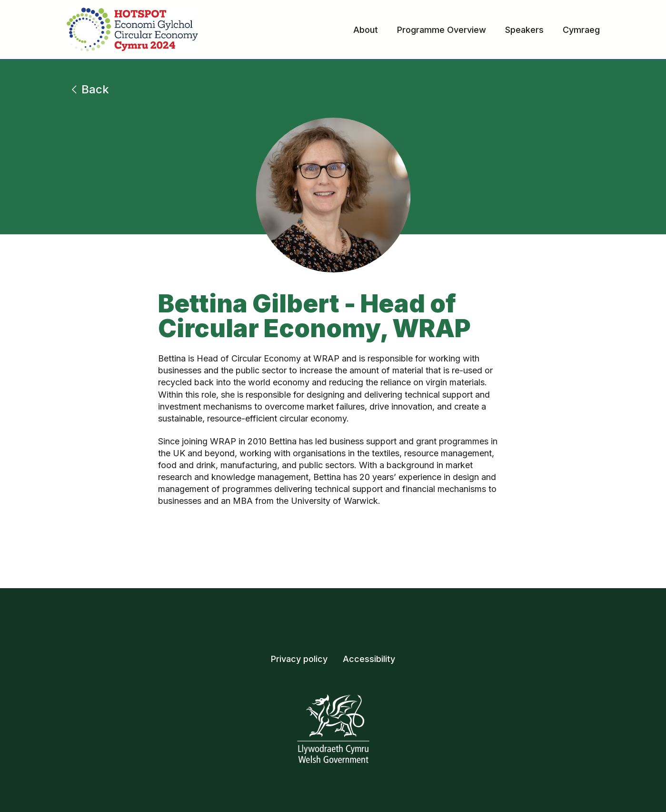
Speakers (524, 30)
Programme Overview (442, 30)
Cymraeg (581, 30)
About (366, 30)
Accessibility (369, 659)
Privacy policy (299, 659)
